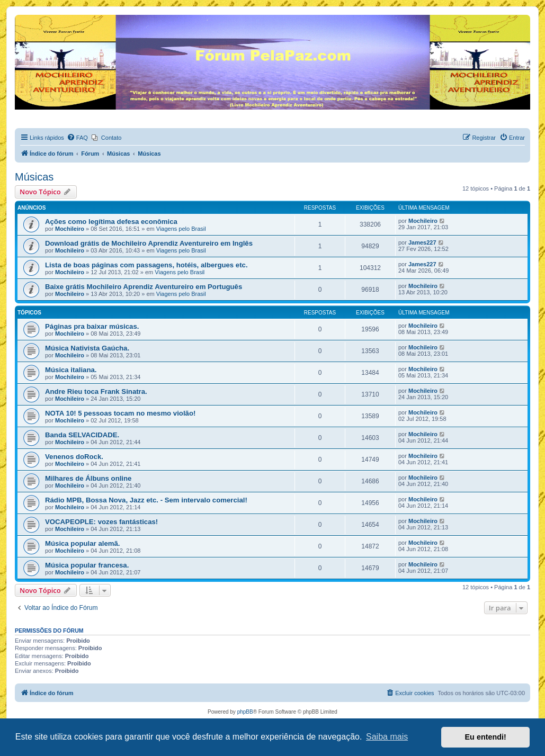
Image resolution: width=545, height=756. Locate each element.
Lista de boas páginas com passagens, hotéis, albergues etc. (146, 265)
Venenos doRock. (74, 457)
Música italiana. (71, 370)
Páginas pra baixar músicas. (92, 326)
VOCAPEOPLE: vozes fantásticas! (101, 522)
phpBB (245, 712)
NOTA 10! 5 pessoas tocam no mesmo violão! (120, 413)
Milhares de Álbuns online (88, 478)
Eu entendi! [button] (486, 737)
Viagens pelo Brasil (181, 229)
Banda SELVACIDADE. (82, 435)
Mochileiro (70, 229)
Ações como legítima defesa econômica (111, 222)
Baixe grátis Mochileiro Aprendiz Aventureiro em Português (144, 287)
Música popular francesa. (87, 565)
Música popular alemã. (82, 543)
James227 (422, 242)
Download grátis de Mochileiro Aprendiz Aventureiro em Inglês (149, 243)
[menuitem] (77, 138)
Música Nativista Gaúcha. (87, 348)
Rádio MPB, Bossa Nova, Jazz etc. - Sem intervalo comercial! (146, 500)
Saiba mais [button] (387, 737)
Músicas (34, 177)
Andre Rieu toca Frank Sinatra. (96, 391)
